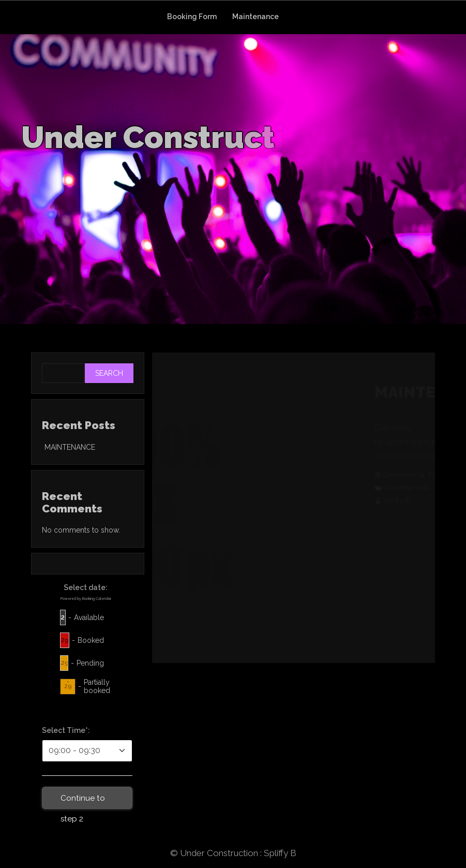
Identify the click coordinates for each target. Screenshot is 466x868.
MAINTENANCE (70, 447)
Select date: (86, 587)
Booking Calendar (97, 599)
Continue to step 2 (83, 801)
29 (65, 617)
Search (109, 373)
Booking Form (192, 17)
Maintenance (255, 17)
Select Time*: (66, 730)
